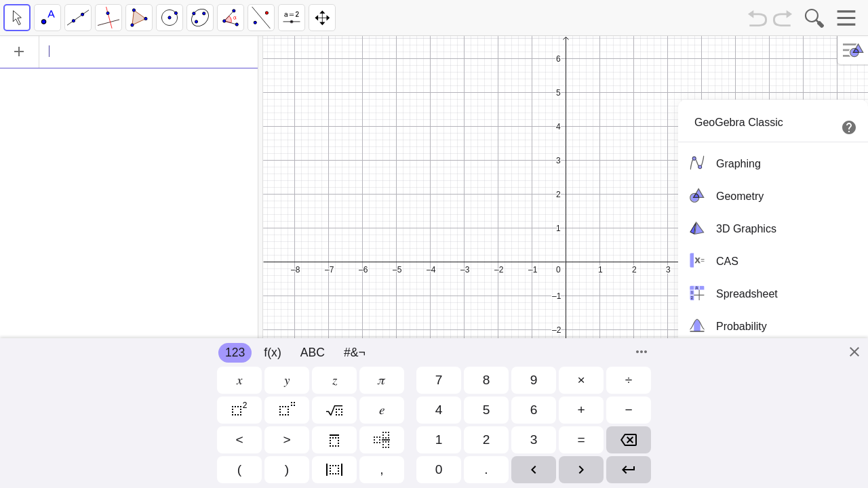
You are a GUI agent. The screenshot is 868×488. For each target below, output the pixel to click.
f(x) (272, 352)
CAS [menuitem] (712, 260)
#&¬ (355, 352)
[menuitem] (773, 121)
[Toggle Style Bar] (854, 50)
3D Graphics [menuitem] (731, 228)
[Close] (854, 352)
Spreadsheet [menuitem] (731, 293)
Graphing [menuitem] (723, 163)
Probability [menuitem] (726, 325)
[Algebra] (129, 52)
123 (235, 352)
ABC (313, 352)
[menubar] (773, 244)
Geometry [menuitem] (724, 195)
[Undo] (757, 20)
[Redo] (783, 20)
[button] (239, 380)
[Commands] (642, 352)
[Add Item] (19, 52)
